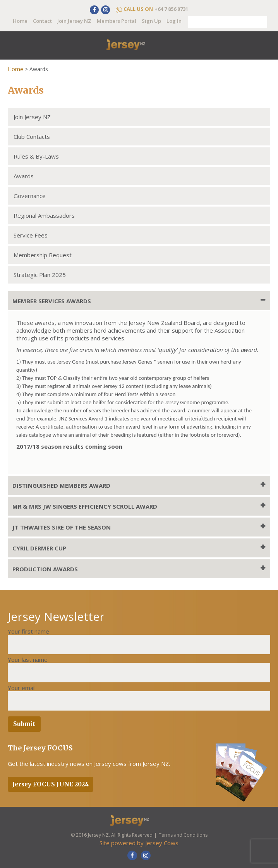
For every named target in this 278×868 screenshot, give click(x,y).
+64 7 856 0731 (171, 9)
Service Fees (31, 235)
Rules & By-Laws (36, 156)
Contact (42, 21)
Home (20, 21)
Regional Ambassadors (44, 215)
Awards (24, 176)
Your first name (28, 631)
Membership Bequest (43, 255)
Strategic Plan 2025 (40, 275)
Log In (174, 21)
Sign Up (151, 21)
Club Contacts (32, 137)
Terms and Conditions (183, 835)
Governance (30, 196)
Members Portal (117, 21)
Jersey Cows (162, 843)
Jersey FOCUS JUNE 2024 (51, 784)
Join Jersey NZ (74, 21)
